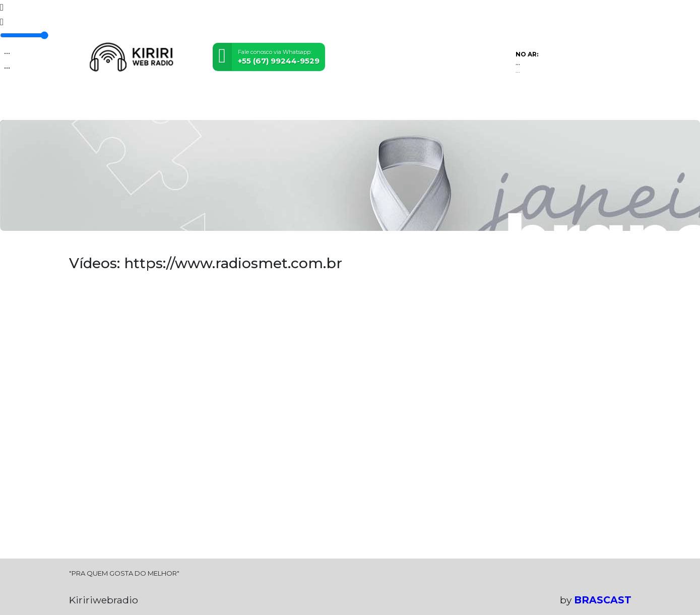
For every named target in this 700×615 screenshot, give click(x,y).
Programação (131, 106)
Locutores (226, 106)
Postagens (276, 106)
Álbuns (318, 106)
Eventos (182, 106)
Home (84, 106)
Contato (356, 106)
